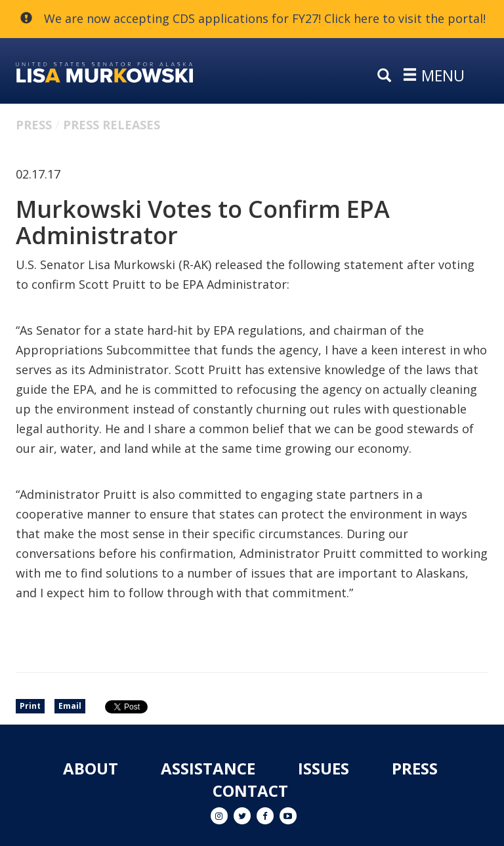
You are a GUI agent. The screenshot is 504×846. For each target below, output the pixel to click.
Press (34, 125)
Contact (250, 791)
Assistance (208, 768)
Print (30, 706)
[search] (387, 76)
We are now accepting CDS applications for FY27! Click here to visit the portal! (265, 18)
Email (70, 706)
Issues (324, 768)
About (91, 768)
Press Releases (112, 125)
